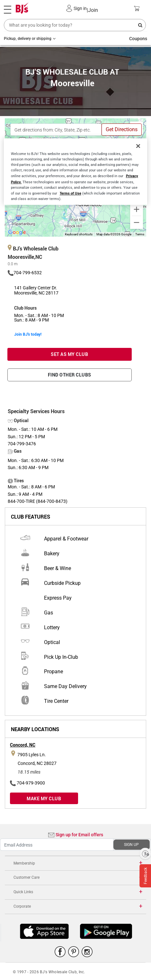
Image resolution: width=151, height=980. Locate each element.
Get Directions (122, 129)
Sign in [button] (80, 8)
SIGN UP (131, 845)
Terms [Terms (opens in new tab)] (140, 234)
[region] (76, 172)
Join (92, 10)
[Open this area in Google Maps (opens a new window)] (17, 232)
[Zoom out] (137, 222)
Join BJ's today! (28, 334)
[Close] (138, 146)
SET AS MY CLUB (69, 354)
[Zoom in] (137, 209)
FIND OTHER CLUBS (70, 375)
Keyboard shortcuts (79, 234)
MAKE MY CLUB (44, 799)
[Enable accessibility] (145, 854)
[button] (69, 8)
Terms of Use (71, 193)
